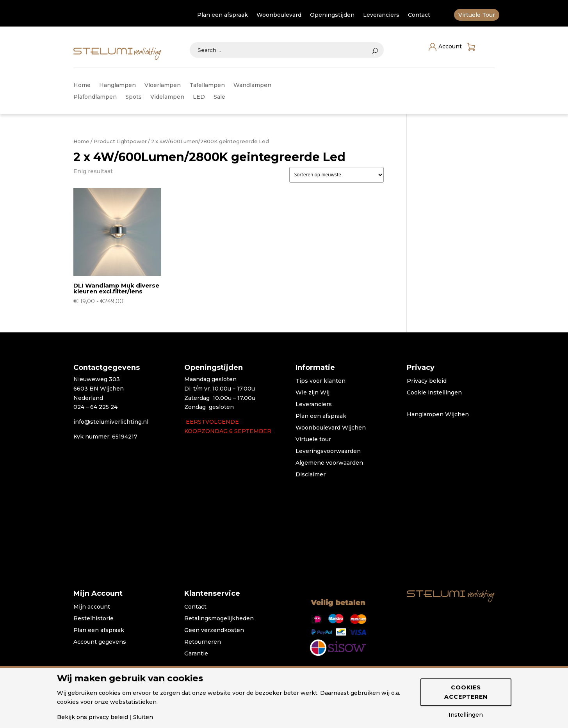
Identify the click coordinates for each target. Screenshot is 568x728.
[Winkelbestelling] (337, 175)
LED (199, 97)
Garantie (196, 654)
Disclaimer (311, 475)
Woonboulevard (279, 15)
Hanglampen (118, 85)
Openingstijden (332, 15)
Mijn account (92, 607)
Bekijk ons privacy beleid (93, 717)
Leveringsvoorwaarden (328, 451)
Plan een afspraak (223, 15)
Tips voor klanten (321, 381)
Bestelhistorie (93, 619)
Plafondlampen (95, 97)
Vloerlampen (163, 85)
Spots (134, 97)
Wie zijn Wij (312, 393)
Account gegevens (100, 642)
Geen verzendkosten (214, 630)
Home (82, 85)
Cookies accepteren (466, 692)
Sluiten (143, 717)
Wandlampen (252, 85)
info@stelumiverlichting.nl (111, 422)
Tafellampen (207, 85)
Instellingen (466, 715)
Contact (419, 15)
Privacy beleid (427, 381)
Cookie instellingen (434, 393)
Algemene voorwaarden (329, 463)
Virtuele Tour (477, 15)
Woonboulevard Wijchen (331, 428)
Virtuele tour (313, 440)
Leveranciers (381, 15)
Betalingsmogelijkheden (219, 619)
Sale (219, 97)
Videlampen (167, 97)
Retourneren (203, 642)
